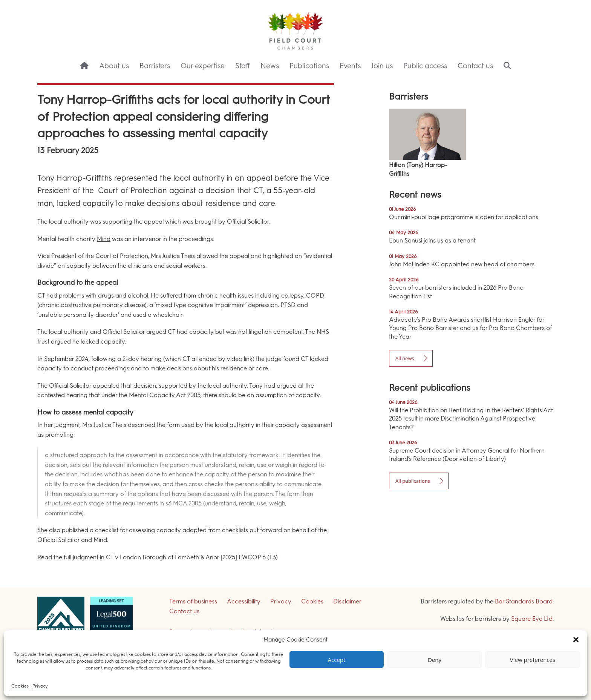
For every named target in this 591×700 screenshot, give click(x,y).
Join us (382, 66)
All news (405, 358)
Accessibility (244, 601)
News (270, 66)
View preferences (533, 660)
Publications (309, 66)
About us (114, 66)
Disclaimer (347, 601)
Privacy (40, 686)
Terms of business (193, 601)
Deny (435, 660)
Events (350, 66)
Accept (337, 660)
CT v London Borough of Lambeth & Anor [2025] (171, 557)
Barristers (155, 66)
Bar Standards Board (524, 601)
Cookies (20, 686)
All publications (413, 481)
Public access (425, 66)
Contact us (475, 66)
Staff (243, 66)
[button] (576, 640)
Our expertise (203, 66)
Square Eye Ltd (532, 619)
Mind (104, 239)
